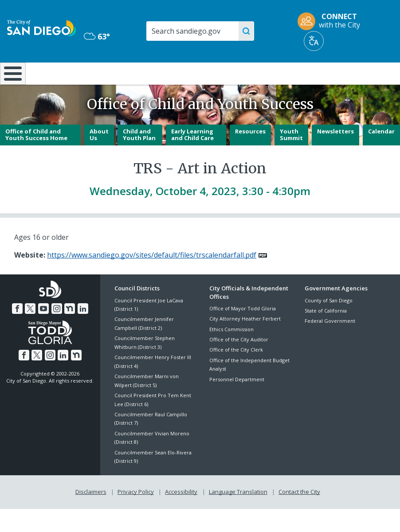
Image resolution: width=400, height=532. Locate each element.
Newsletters (335, 154)
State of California (326, 334)
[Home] (11, 85)
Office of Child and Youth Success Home (36, 158)
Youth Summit (291, 158)
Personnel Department (237, 402)
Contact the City (299, 515)
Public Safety (301, 73)
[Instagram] (57, 332)
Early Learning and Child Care (192, 158)
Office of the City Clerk (236, 373)
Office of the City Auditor (239, 363)
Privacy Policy (136, 515)
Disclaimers (91, 515)
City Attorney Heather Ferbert (245, 342)
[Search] (200, 31)
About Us (99, 158)
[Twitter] (30, 332)
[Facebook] (17, 332)
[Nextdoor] (70, 332)
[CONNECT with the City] (332, 21)
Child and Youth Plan (139, 158)
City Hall (367, 73)
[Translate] (314, 41)
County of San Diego (329, 323)
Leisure (53, 73)
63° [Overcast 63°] (97, 36)
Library (235, 73)
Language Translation (238, 515)
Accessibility (181, 515)
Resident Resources (115, 77)
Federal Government (330, 344)
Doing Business (174, 77)
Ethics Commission (231, 352)
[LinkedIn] (83, 332)
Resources (250, 154)
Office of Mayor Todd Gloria (243, 332)
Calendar (381, 154)
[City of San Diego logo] (41, 27)
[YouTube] (43, 332)
